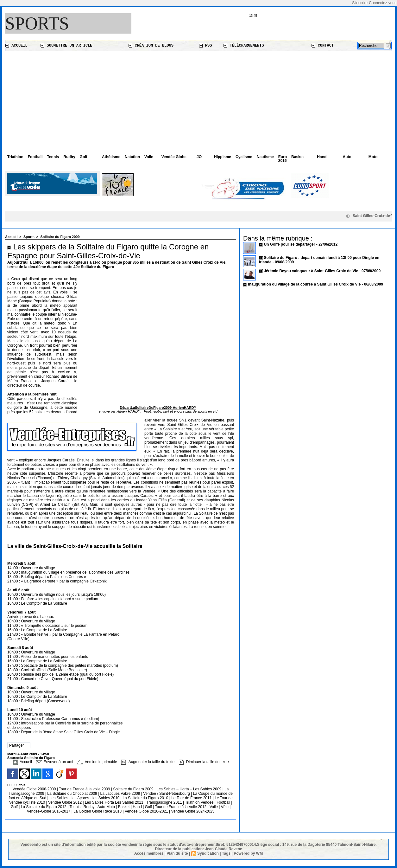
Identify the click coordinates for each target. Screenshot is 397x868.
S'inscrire (360, 3)
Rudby (69, 157)
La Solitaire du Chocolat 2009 (73, 794)
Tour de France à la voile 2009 (85, 789)
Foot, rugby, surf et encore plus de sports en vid (180, 411)
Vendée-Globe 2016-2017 (49, 811)
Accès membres (149, 853)
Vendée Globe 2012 (65, 802)
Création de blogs (151, 46)
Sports (37, 23)
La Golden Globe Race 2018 (98, 811)
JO (199, 157)
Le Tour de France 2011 (191, 798)
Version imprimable (97, 762)
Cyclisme (244, 157)
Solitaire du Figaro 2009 (60, 237)
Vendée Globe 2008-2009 (35, 789)
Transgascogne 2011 (165, 802)
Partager (16, 745)
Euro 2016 (283, 159)
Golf (84, 157)
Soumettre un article (66, 46)
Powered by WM (248, 853)
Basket (297, 157)
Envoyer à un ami (55, 762)
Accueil (16, 46)
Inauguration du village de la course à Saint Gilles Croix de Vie (304, 284)
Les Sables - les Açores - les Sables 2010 (85, 798)
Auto (347, 157)
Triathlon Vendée (200, 802)
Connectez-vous (383, 3)
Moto (373, 157)
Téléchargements (244, 46)
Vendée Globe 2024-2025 (193, 811)
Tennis (53, 157)
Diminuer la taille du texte (204, 762)
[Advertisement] (198, 99)
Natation (132, 157)
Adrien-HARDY (128, 411)
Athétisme (111, 157)
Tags (226, 853)
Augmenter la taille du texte (148, 762)
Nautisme (265, 157)
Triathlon (15, 157)
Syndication (208, 853)
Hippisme (223, 157)
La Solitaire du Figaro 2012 (44, 807)
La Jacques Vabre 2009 (121, 794)
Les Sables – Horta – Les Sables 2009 (190, 789)
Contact (323, 46)
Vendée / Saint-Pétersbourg (167, 794)
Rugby (90, 807)
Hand (322, 157)
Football (35, 157)
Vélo (225, 807)
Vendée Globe (174, 157)
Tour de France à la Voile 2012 (181, 807)
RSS (206, 46)
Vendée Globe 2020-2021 (147, 811)
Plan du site (177, 853)
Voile (149, 157)
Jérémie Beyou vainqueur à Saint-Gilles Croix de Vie (311, 271)
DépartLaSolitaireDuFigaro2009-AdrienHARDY (158, 408)
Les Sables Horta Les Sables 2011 (114, 802)
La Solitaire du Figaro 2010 (146, 798)
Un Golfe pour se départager (290, 244)
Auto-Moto (107, 807)
